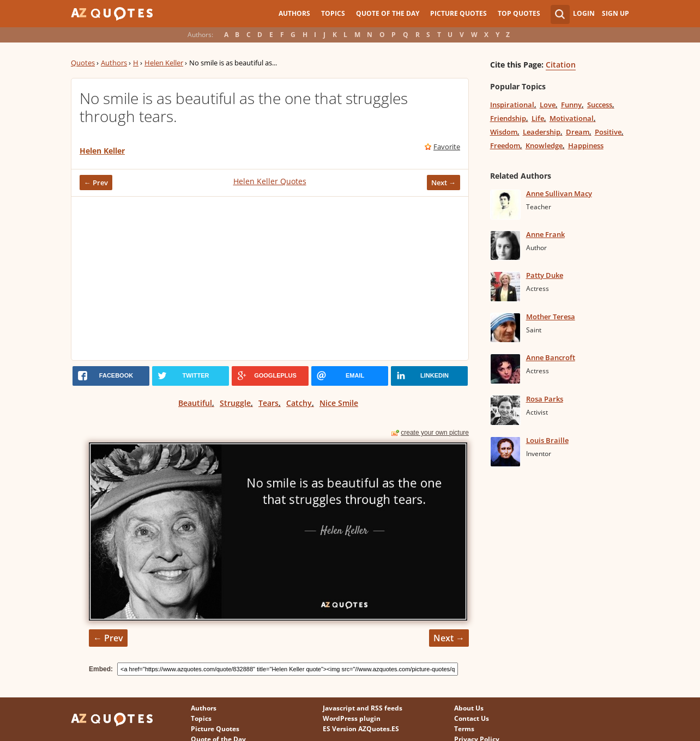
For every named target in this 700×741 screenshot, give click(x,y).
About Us (469, 708)
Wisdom (504, 132)
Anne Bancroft (551, 357)
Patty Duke (545, 275)
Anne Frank (545, 234)
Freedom (505, 145)
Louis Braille (547, 440)
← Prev (96, 183)
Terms (464, 729)
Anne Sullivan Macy (559, 193)
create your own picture (435, 433)
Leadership (542, 132)
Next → (443, 183)
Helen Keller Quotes (270, 181)
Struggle (235, 403)
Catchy (299, 403)
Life (538, 118)
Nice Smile (339, 403)
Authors (294, 13)
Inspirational (512, 105)
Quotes (83, 63)
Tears (268, 403)
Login (584, 13)
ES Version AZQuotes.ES (361, 729)
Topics (333, 13)
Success (600, 105)
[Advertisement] (270, 278)
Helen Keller (164, 63)
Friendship (508, 118)
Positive (608, 132)
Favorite (447, 147)
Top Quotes (519, 13)
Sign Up (615, 13)
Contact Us (472, 718)
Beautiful (195, 403)
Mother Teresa (551, 317)
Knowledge (544, 145)
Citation (561, 65)
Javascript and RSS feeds (363, 708)
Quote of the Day (388, 13)
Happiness (586, 145)
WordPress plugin (352, 718)
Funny (571, 105)
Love (548, 105)
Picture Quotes (458, 13)
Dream (578, 132)
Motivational (572, 118)
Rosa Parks (545, 399)
